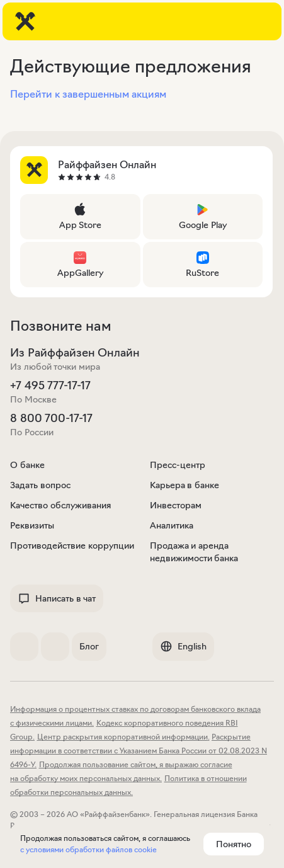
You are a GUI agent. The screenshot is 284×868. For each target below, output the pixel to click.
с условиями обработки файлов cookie (88, 849)
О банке (27, 465)
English (183, 646)
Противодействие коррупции (72, 545)
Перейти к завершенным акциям (88, 94)
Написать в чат (57, 598)
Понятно (234, 844)
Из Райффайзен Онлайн (75, 353)
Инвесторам (176, 505)
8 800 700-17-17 (51, 418)
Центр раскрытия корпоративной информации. (123, 737)
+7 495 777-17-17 (50, 385)
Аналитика (172, 525)
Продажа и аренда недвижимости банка (194, 552)
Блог (89, 646)
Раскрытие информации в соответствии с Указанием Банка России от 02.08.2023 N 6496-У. (139, 751)
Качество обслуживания (60, 505)
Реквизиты (32, 525)
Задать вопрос (40, 485)
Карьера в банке (185, 485)
